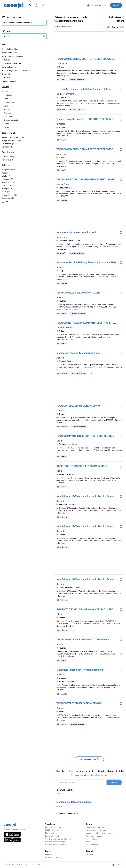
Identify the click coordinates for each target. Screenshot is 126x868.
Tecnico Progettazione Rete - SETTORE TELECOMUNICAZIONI (87, 119)
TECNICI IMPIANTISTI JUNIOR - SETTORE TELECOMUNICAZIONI (87, 436)
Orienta (60, 411)
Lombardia (8, 95)
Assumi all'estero (92, 839)
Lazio (6, 99)
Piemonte (8, 113)
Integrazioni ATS (92, 845)
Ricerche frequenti (52, 836)
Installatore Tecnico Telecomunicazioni (78, 353)
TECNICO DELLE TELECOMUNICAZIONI (78, 293)
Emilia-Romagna (10, 102)
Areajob (60, 297)
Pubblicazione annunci (94, 836)
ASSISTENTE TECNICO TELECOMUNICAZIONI (82, 466)
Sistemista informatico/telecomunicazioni (80, 670)
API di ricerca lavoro (53, 857)
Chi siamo (89, 854)
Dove (6, 31)
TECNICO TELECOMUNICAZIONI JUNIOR (79, 406)
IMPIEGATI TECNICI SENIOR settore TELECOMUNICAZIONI (87, 609)
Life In (59, 441)
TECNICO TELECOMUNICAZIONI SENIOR (79, 703)
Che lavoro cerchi (12, 17)
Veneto (7, 106)
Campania (8, 117)
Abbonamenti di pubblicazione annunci (100, 833)
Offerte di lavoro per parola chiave (58, 839)
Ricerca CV (90, 842)
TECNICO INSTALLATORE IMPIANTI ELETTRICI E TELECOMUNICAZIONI (87, 323)
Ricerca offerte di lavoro (54, 827)
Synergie (61, 124)
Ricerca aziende (51, 833)
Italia (6, 92)
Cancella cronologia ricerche (67, 813)
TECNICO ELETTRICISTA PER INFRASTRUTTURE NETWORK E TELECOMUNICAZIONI (87, 180)
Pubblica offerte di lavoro (95, 827)
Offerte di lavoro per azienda (56, 845)
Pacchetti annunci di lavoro (96, 830)
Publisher (49, 854)
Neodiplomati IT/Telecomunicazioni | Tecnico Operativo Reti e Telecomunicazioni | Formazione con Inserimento (87, 496)
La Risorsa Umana (65, 94)
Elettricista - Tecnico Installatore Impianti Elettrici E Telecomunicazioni (87, 89)
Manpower (62, 64)
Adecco (60, 267)
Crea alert (114, 782)
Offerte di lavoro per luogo (55, 842)
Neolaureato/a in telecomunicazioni (76, 232)
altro (7, 128)
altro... (91, 374)
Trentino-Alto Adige (11, 120)
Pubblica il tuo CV (97, 5)
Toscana (7, 109)
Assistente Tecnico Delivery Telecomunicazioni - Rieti (86, 262)
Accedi (116, 5)
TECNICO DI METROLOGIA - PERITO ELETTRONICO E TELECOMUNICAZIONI (87, 59)
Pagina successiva (89, 759)
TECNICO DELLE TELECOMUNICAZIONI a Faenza (83, 640)
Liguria (7, 124)
